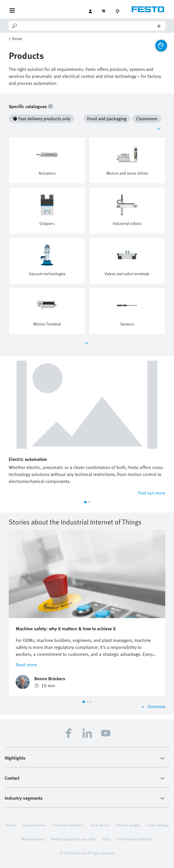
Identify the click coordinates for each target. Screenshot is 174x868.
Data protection (34, 825)
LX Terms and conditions (135, 839)
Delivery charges (128, 825)
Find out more (152, 493)
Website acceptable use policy (73, 839)
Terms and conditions (68, 825)
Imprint (10, 825)
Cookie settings (158, 825)
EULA (106, 839)
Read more (26, 665)
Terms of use (99, 825)
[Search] (88, 26)
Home (17, 39)
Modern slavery (33, 839)
